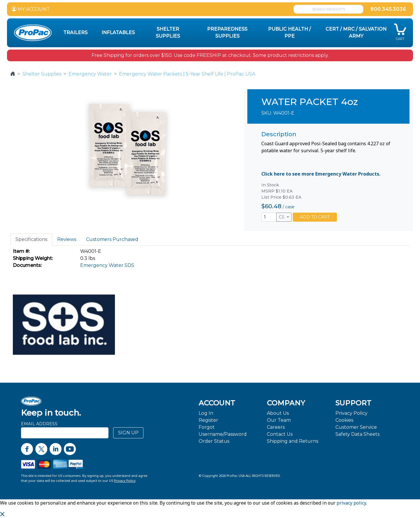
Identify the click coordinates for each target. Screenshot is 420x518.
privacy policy (351, 503)
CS (282, 217)
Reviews (67, 239)
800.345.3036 (388, 9)
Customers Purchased (112, 239)
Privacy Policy (351, 413)
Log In (206, 413)
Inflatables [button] (118, 33)
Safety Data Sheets (357, 434)
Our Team (279, 420)
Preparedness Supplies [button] (227, 33)
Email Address (39, 424)
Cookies (344, 420)
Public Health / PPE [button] (289, 33)
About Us (278, 413)
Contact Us (280, 434)
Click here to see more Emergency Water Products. (321, 174)
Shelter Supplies (42, 74)
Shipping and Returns (293, 441)
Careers (276, 427)
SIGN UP (128, 433)
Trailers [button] (75, 33)
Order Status (214, 441)
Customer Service (356, 427)
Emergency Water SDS (107, 265)
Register (208, 420)
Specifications (31, 239)
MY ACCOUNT (31, 9)
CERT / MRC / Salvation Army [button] (356, 33)
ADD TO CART (315, 217)
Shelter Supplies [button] (168, 33)
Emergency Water (90, 74)
